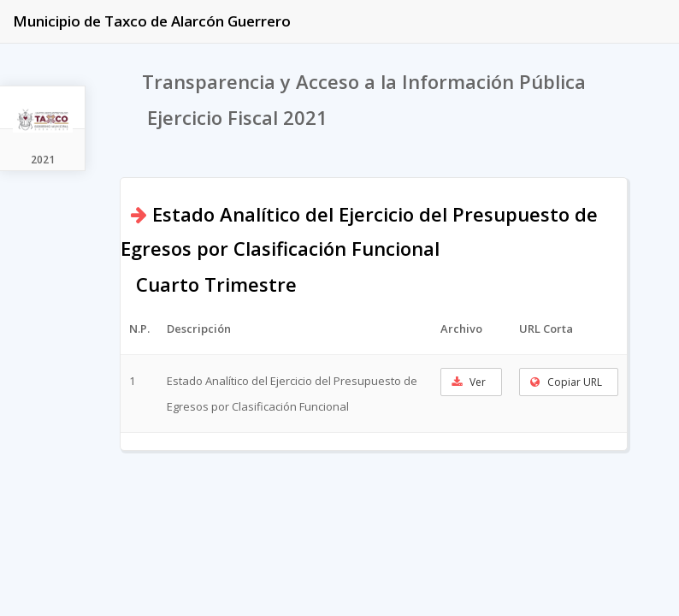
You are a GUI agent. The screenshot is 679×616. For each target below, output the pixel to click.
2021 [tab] (43, 160)
